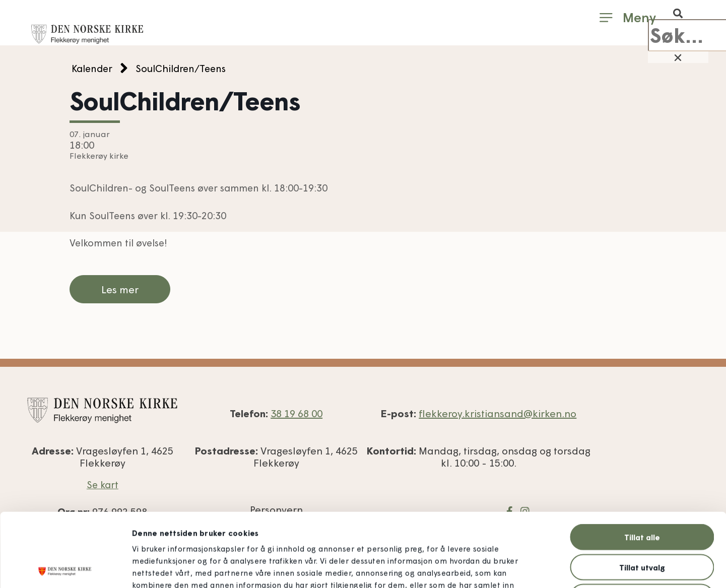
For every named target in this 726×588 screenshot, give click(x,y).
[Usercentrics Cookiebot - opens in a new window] (65, 568)
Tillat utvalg (642, 494)
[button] (678, 13)
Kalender (92, 68)
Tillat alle (642, 464)
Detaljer (550, 568)
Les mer (120, 289)
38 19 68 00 (296, 413)
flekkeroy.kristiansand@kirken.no (498, 413)
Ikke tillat (642, 524)
